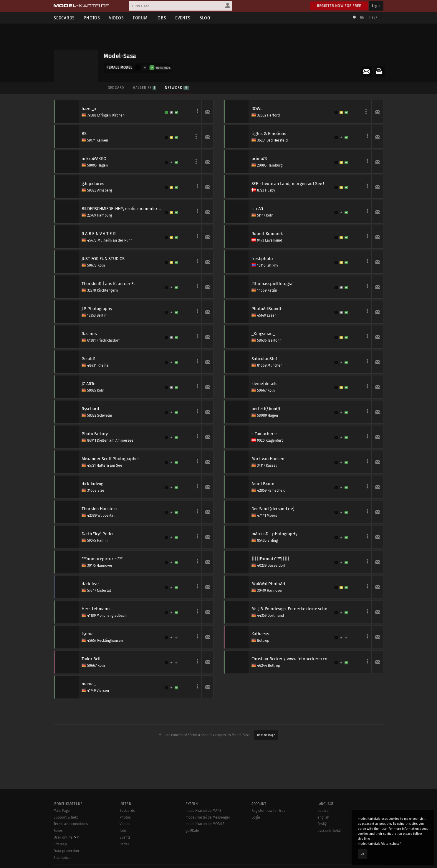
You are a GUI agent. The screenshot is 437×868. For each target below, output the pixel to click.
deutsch (324, 811)
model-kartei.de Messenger (208, 817)
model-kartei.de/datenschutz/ (379, 844)
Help (373, 18)
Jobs (161, 18)
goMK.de (192, 831)
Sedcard (116, 88)
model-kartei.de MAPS (203, 811)
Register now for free (339, 6)
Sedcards (64, 18)
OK (362, 854)
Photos (92, 18)
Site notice (62, 858)
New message (266, 735)
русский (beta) (329, 831)
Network (177, 88)
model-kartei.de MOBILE (205, 824)
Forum (140, 18)
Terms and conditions (71, 824)
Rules (58, 831)
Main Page (62, 811)
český (322, 824)
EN (362, 18)
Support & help (66, 817)
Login (376, 6)
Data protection (66, 851)
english (323, 817)
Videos (116, 18)
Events (183, 18)
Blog (205, 18)
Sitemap (60, 844)
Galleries (145, 88)
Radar (124, 844)
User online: (66, 837)
